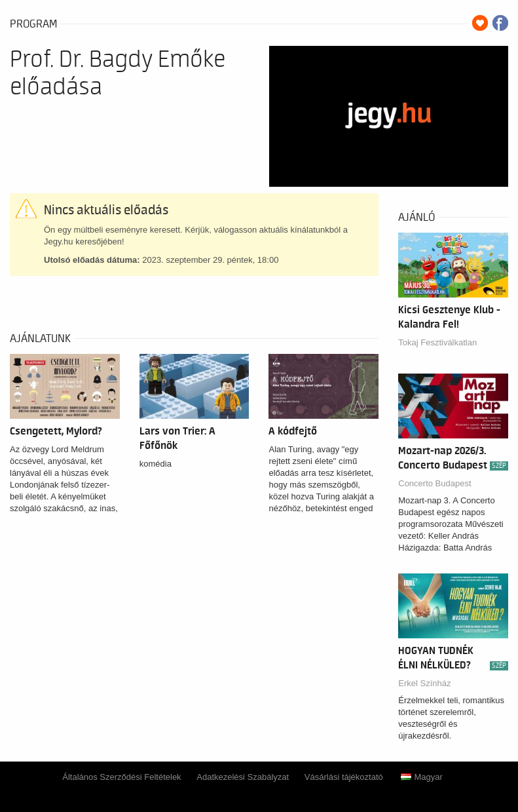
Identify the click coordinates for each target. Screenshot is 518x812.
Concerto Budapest (435, 483)
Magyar (421, 777)
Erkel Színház (424, 683)
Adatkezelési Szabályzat (243, 777)
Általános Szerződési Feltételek (121, 777)
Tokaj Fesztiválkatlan (437, 342)
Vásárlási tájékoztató (344, 777)
